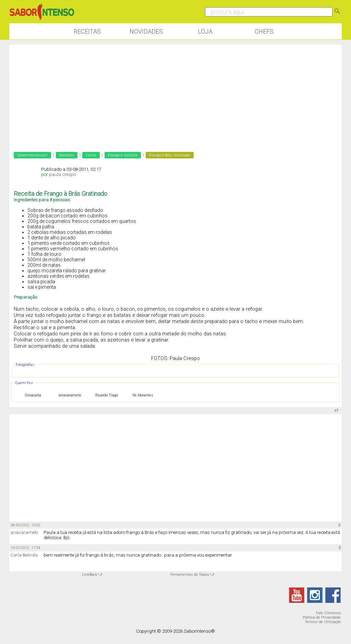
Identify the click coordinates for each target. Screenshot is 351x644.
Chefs (264, 31)
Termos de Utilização (323, 622)
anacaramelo (24, 532)
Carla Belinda (24, 555)
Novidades (146, 31)
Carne (91, 155)
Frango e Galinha (123, 155)
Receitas (87, 31)
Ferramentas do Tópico (190, 575)
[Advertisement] (175, 93)
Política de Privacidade (322, 617)
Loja (205, 31)
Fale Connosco (328, 613)
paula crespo (62, 174)
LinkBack (90, 575)
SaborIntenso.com (32, 155)
